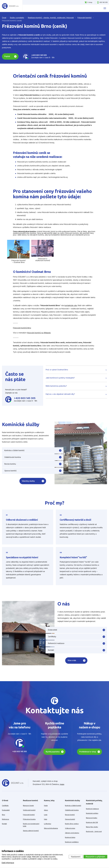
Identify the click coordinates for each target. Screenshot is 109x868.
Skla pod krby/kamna (51, 828)
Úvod (4, 18)
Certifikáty (52, 637)
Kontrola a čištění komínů (14, 450)
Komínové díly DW (92, 822)
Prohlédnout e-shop (88, 752)
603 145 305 (104, 2)
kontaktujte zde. (71, 306)
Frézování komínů (29, 815)
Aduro (46, 810)
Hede (46, 806)
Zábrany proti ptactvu (72, 833)
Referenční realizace (56, 643)
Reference (5, 819)
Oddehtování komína (13, 457)
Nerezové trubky (92, 818)
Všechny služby (28, 481)
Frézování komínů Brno (22, 328)
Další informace (8, 863)
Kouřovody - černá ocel (94, 831)
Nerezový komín (28, 806)
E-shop (90, 2)
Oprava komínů (10, 471)
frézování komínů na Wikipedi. (39, 333)
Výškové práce (70, 828)
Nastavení (76, 857)
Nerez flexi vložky (92, 827)
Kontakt (51, 650)
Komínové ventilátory (72, 842)
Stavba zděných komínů (31, 831)
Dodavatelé (53, 630)
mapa (62, 784)
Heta (46, 819)
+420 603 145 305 (39, 55)
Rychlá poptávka (53, 752)
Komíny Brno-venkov (72, 824)
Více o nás (72, 660)
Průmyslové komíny (29, 819)
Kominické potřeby (92, 813)
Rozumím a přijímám (95, 857)
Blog (3, 815)
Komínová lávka (70, 837)
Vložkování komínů (29, 810)
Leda (46, 815)
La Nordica (48, 824)
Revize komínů (70, 815)
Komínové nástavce (92, 809)
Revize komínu (10, 464)
